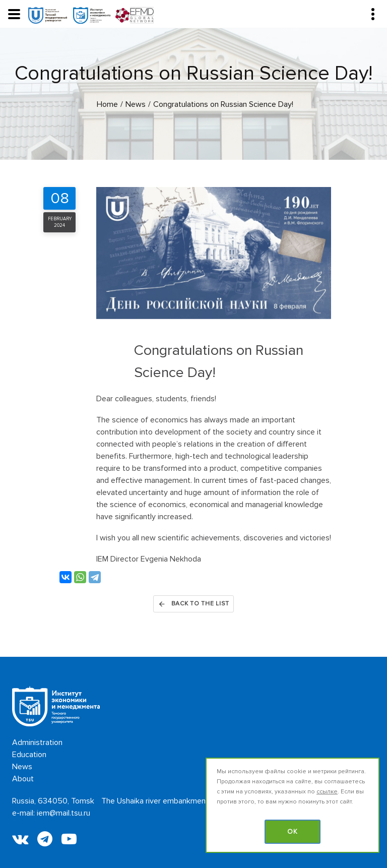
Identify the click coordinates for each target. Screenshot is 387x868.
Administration (37, 742)
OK (293, 832)
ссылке (327, 792)
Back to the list (193, 604)
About (23, 779)
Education (29, 755)
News (22, 767)
